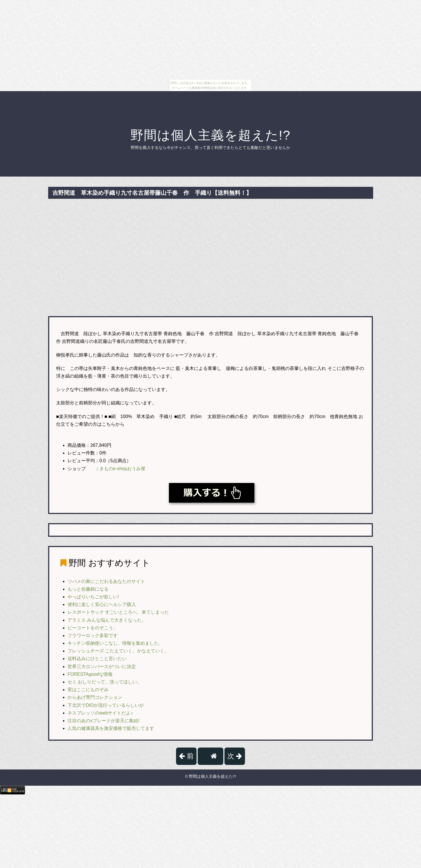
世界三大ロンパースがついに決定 (102, 667)
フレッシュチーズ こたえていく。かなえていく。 (118, 651)
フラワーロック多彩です (93, 635)
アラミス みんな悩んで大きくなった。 (107, 620)
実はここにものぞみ (88, 690)
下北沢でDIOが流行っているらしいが (106, 705)
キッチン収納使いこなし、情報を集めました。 (115, 643)
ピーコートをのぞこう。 (93, 628)
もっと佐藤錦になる (88, 589)
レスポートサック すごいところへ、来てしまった (118, 612)
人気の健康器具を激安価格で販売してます (111, 728)
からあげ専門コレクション (95, 697)
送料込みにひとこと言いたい (97, 659)
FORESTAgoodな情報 (90, 674)
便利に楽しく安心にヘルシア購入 (102, 604)
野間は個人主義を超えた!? (211, 135)
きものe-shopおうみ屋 (122, 469)
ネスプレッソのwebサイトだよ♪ (100, 713)
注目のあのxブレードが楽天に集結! (103, 721)
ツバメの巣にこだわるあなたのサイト (106, 581)
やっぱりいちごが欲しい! (93, 597)
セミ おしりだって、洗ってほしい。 (105, 682)
